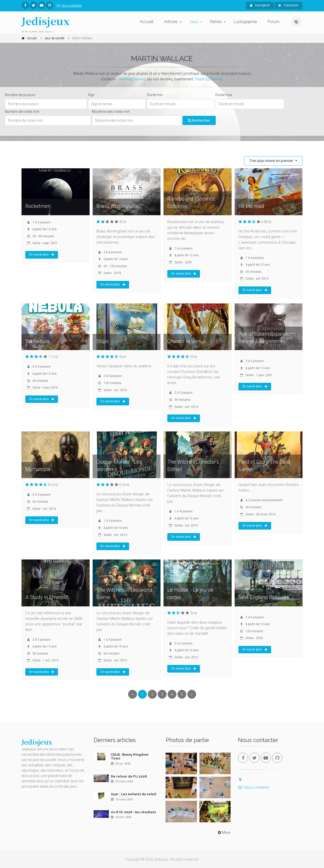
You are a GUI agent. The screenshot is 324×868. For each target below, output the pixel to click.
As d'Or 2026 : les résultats (133, 812)
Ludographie (245, 22)
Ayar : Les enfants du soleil (134, 794)
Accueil (147, 22)
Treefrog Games (208, 79)
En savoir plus (42, 255)
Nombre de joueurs (20, 95)
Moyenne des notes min (111, 112)
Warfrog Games (132, 79)
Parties (216, 22)
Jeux (194, 22)
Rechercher (199, 120)
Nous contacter (68, 6)
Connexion (289, 5)
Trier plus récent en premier (272, 161)
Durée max (224, 95)
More (224, 833)
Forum (274, 22)
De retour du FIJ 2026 (129, 776)
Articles (171, 22)
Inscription (260, 5)
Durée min (155, 95)
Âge (91, 95)
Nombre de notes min (22, 112)
